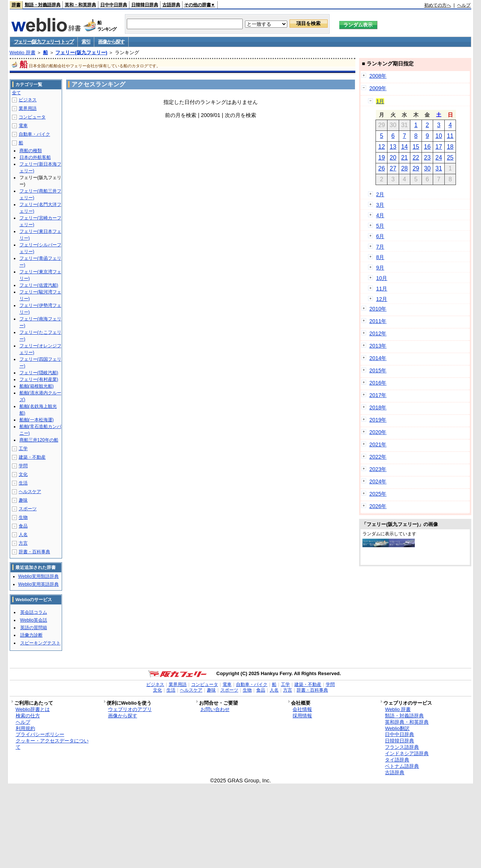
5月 (380, 226)
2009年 (378, 88)
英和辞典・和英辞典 (407, 722)
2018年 (378, 407)
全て (16, 93)
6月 (380, 236)
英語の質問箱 (34, 628)
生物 (23, 517)
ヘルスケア (30, 492)
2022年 (378, 457)
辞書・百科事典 (34, 552)
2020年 (378, 432)
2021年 (378, 444)
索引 (86, 42)
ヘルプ (464, 5)
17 (439, 147)
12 (382, 147)
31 (439, 168)
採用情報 (302, 716)
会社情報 (302, 709)
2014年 (378, 358)
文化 (23, 474)
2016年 (378, 383)
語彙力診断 (31, 635)
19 (382, 158)
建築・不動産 (32, 457)
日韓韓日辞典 (145, 5)
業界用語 (28, 108)
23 (428, 158)
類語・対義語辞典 (43, 5)
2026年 (378, 506)
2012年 (378, 333)
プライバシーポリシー (40, 734)
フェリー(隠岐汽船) (39, 373)
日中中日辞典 (114, 5)
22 (416, 158)
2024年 (378, 481)
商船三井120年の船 (39, 440)
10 (439, 136)
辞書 (16, 5)
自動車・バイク (34, 134)
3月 (380, 205)
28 (404, 168)
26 (382, 168)
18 (450, 147)
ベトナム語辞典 (402, 766)
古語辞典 (171, 5)
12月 (382, 299)
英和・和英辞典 (80, 5)
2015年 (378, 370)
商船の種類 (31, 151)
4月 (380, 215)
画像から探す (111, 42)
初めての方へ (438, 5)
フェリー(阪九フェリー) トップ (44, 42)
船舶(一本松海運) (37, 420)
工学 (23, 449)
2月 (380, 194)
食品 (23, 526)
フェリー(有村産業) (39, 379)
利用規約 (25, 728)
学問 (23, 466)
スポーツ (28, 509)
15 (416, 147)
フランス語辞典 (402, 747)
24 (439, 158)
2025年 (378, 494)
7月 (380, 247)
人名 (23, 535)
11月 (382, 289)
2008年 (378, 76)
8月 (380, 257)
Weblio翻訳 (397, 728)
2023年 (378, 469)
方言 (23, 543)
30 (428, 168)
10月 (382, 278)
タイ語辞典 (397, 760)
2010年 (378, 309)
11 (450, 136)
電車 (23, 126)
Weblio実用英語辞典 (39, 584)
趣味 (23, 500)
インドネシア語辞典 (407, 753)
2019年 (378, 420)
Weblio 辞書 (23, 53)
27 (393, 168)
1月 (380, 101)
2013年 (378, 346)
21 (404, 158)
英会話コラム (34, 612)
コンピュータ (32, 117)
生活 (23, 483)
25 (450, 158)
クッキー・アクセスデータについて (52, 744)
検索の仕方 (28, 716)
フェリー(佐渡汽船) (39, 285)
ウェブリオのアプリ (130, 709)
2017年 (378, 395)
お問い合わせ (215, 709)
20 (393, 158)
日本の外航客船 (35, 157)
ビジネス (28, 100)
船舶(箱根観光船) (37, 386)
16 (428, 147)
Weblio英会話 (34, 620)
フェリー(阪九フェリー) (81, 53)
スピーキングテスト (40, 643)
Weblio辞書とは (33, 709)
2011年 (378, 321)
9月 (380, 268)
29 (416, 168)
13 (393, 147)
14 (404, 147)
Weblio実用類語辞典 (39, 576)
